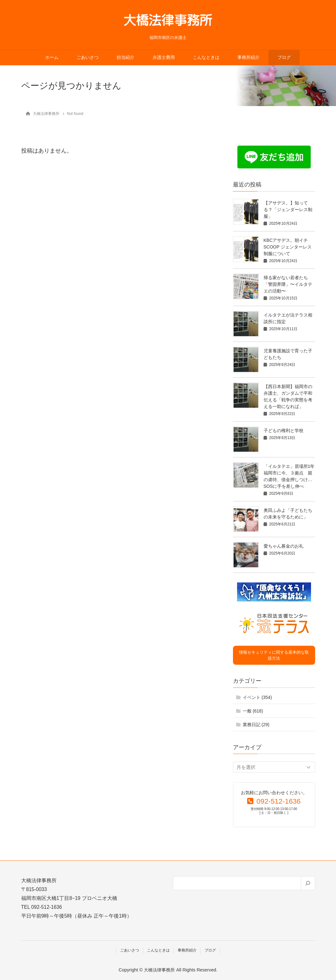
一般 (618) (253, 711)
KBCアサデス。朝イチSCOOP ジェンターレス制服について (288, 247)
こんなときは (206, 57)
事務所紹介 (248, 57)
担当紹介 (125, 57)
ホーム (52, 57)
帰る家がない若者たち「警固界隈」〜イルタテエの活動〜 (288, 284)
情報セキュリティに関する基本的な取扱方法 (274, 655)
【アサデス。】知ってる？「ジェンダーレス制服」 (288, 210)
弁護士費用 (164, 57)
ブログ (284, 57)
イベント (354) (257, 697)
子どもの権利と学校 (284, 430)
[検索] (308, 883)
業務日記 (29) (256, 725)
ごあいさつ (88, 57)
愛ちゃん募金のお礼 (284, 546)
